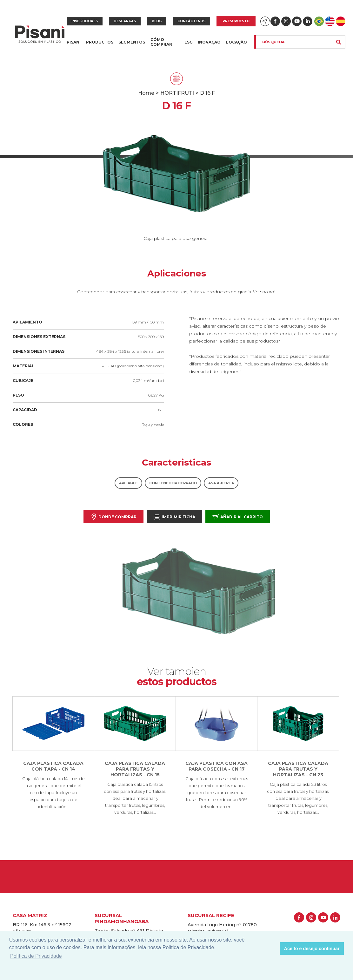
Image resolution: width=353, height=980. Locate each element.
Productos (100, 46)
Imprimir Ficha (174, 517)
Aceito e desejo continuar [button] (312, 949)
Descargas (125, 21)
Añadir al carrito (238, 517)
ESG (189, 42)
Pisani (74, 46)
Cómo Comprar (161, 42)
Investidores (85, 21)
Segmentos (132, 46)
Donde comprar (113, 517)
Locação (236, 42)
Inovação (209, 42)
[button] (273, 949)
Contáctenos (191, 21)
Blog (157, 21)
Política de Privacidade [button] (36, 956)
